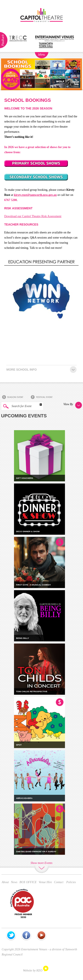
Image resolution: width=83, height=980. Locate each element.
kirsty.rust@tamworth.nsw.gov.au (35, 195)
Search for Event (16, 406)
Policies (71, 882)
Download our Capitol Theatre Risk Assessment (33, 216)
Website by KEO (36, 971)
